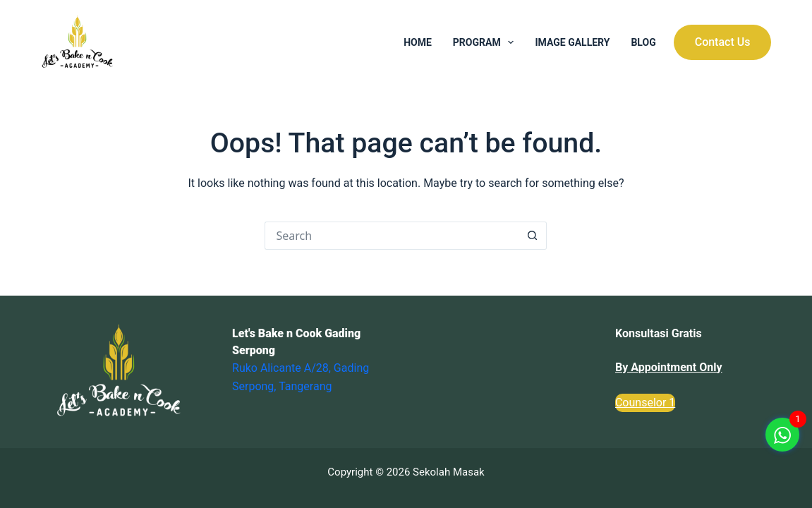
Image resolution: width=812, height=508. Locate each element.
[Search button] (533, 236)
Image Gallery (572, 42)
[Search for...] (392, 236)
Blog (643, 42)
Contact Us (723, 42)
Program (486, 42)
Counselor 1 (645, 403)
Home (418, 42)
